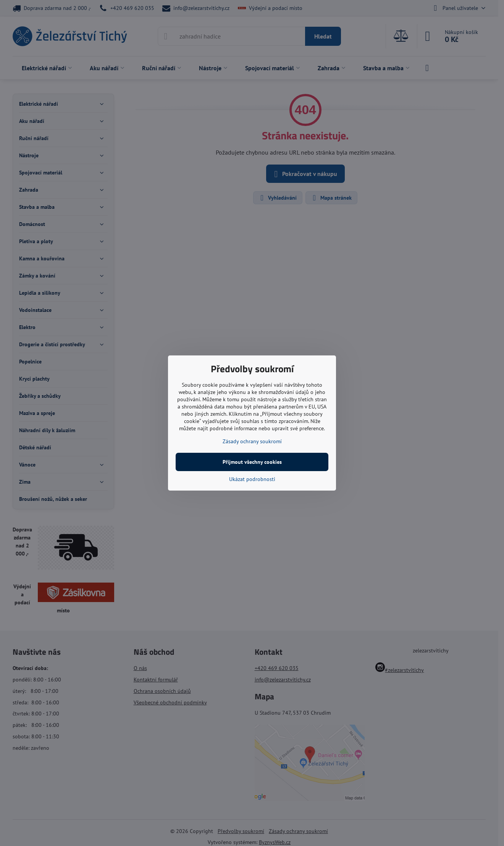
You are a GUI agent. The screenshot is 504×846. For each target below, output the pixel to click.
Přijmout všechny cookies (252, 462)
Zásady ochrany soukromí (252, 441)
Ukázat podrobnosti (252, 479)
